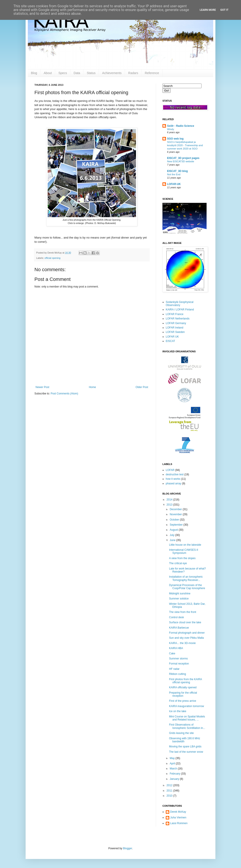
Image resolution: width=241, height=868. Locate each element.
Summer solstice (179, 599)
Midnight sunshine (180, 594)
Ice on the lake (178, 711)
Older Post (142, 387)
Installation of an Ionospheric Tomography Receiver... (186, 578)
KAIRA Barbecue (179, 628)
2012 (170, 785)
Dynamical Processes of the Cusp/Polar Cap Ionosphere (187, 587)
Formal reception (179, 664)
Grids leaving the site (181, 733)
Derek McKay (178, 812)
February (175, 774)
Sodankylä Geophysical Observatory (180, 304)
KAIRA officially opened (183, 687)
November (176, 514)
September (177, 525)
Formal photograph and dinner (187, 633)
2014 (170, 500)
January (175, 779)
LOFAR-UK (174, 184)
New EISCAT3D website (181, 161)
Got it (224, 10)
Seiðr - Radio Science (181, 126)
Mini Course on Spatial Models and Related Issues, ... (187, 718)
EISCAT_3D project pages (183, 158)
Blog (34, 73)
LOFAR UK (172, 337)
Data (77, 73)
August (174, 530)
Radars (133, 73)
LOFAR (170, 470)
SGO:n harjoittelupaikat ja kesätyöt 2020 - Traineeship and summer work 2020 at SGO (185, 145)
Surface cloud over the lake (185, 622)
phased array (173, 483)
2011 (170, 791)
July (172, 535)
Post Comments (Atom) (64, 394)
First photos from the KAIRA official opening (185, 681)
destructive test (175, 474)
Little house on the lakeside (185, 545)
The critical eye (178, 563)
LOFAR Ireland (174, 328)
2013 (170, 505)
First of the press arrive (183, 701)
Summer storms (178, 659)
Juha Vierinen (178, 818)
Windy (171, 129)
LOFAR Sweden (175, 332)
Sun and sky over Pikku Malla (186, 638)
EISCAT (170, 341)
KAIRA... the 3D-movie (182, 643)
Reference (152, 73)
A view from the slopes (182, 558)
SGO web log (175, 139)
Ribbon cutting (178, 674)
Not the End (174, 174)
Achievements (112, 73)
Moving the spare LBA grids (185, 747)
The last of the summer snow (186, 752)
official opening (53, 258)
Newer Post (42, 387)
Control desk (176, 617)
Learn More (208, 10)
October (175, 520)
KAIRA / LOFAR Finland (180, 310)
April (173, 763)
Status (91, 73)
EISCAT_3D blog (177, 171)
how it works (173, 479)
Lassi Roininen (179, 823)
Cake (172, 653)
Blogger (127, 848)
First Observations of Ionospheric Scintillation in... (187, 726)
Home (92, 387)
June (173, 540)
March (174, 769)
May (173, 758)
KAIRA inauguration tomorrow (186, 706)
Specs (63, 73)
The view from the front (183, 612)
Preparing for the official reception (183, 694)
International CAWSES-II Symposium (184, 551)
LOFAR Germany (176, 323)
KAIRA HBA (176, 648)
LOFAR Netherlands (178, 319)
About (48, 73)
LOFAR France (175, 314)
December (176, 509)
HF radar (174, 669)
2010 (170, 796)
